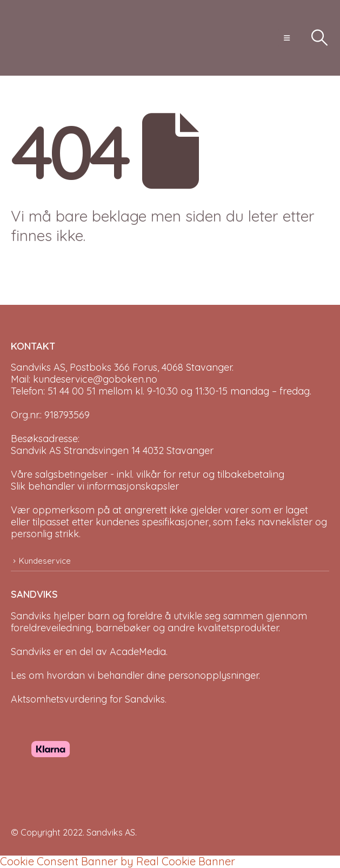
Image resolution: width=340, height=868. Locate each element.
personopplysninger (213, 675)
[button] (287, 38)
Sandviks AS (111, 832)
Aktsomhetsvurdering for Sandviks (88, 699)
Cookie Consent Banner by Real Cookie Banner (118, 861)
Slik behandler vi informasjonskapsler (95, 486)
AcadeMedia (138, 652)
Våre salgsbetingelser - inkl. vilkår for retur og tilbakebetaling (148, 474)
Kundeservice (45, 561)
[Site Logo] (38, 38)
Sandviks (31, 616)
